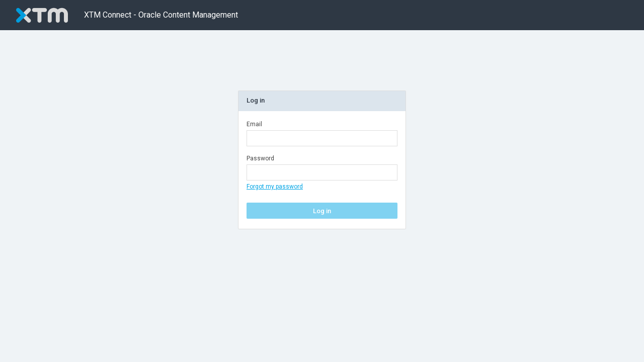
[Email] (322, 138)
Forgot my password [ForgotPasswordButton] (275, 187)
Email (254, 124)
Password (260, 158)
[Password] (322, 172)
